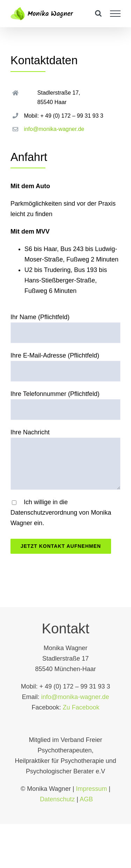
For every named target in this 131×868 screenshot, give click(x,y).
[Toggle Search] (98, 13)
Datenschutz (57, 798)
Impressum (91, 787)
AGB (86, 798)
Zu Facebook (81, 706)
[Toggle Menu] (115, 14)
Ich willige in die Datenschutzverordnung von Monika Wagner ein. (61, 513)
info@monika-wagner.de (54, 129)
